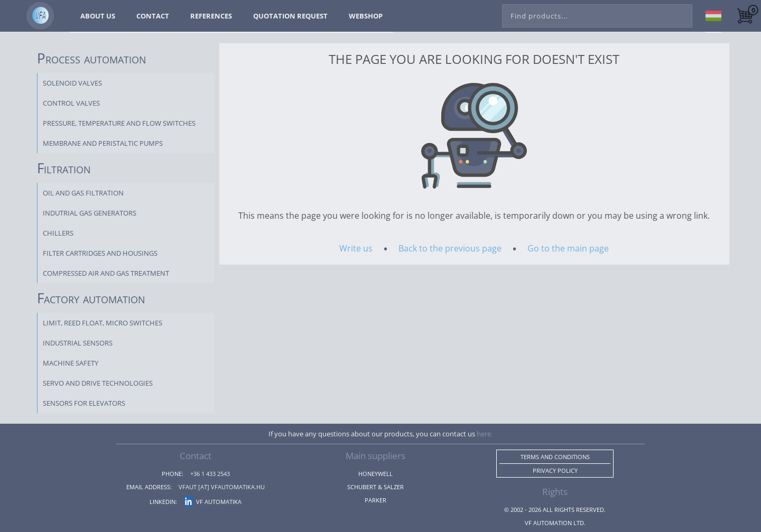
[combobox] (597, 14)
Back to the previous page (450, 248)
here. (485, 434)
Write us (356, 248)
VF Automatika (213, 502)
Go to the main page (568, 248)
